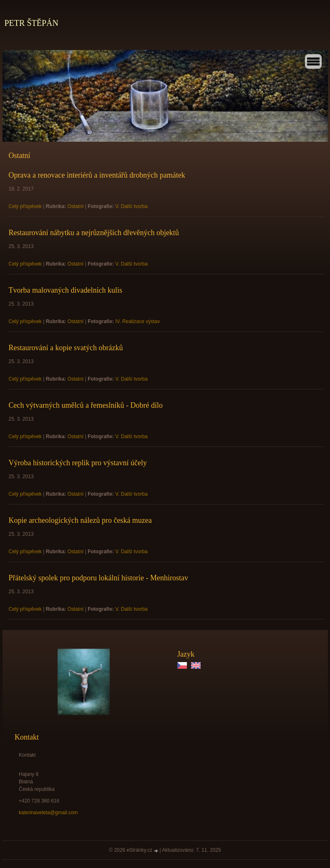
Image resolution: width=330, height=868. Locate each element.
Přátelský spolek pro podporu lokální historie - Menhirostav (98, 578)
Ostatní (76, 206)
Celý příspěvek (25, 206)
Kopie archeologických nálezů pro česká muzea (80, 520)
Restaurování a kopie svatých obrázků (66, 348)
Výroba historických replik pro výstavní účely (78, 463)
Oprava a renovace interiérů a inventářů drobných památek (97, 175)
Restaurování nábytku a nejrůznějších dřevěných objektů (94, 233)
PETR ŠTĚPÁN (31, 23)
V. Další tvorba (131, 206)
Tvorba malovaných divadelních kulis (65, 290)
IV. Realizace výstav (137, 321)
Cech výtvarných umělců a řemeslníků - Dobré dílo (86, 405)
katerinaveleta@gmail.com (48, 813)
